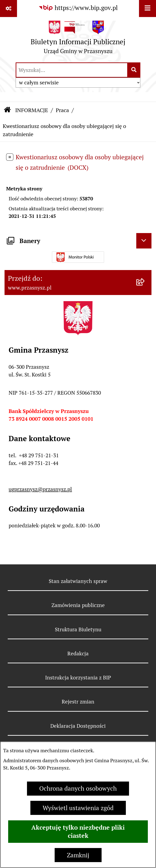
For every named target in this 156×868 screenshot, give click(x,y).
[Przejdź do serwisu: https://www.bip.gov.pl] (78, 8)
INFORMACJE (32, 110)
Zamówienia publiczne (78, 605)
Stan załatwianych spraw (78, 581)
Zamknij (78, 855)
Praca (62, 110)
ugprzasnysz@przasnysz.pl (40, 489)
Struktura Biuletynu (78, 629)
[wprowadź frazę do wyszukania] (72, 70)
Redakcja (78, 654)
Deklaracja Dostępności (78, 726)
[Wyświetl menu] (147, 9)
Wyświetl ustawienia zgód (78, 808)
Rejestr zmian (78, 702)
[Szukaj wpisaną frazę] (134, 70)
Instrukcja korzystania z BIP (78, 678)
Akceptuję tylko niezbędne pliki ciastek (78, 831)
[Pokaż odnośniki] (9, 9)
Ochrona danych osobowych (78, 788)
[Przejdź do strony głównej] (78, 39)
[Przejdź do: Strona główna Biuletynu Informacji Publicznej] (7, 110)
